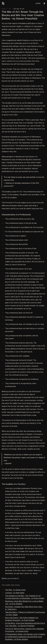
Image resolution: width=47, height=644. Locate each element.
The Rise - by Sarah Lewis (15, 590)
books (38, 3)
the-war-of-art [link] (19, 9)
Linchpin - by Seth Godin (15, 593)
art (10, 9)
